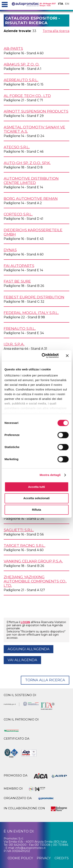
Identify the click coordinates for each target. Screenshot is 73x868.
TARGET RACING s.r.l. (25, 545)
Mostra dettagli (50, 475)
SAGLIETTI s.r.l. (19, 530)
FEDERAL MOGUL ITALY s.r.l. (31, 313)
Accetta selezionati (36, 498)
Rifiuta (36, 510)
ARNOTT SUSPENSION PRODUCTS (36, 111)
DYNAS (10, 250)
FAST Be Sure (17, 281)
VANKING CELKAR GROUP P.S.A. (33, 561)
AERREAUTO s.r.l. (21, 80)
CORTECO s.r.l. (18, 214)
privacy (44, 858)
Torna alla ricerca (56, 31)
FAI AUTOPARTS (19, 266)
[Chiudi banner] (67, 356)
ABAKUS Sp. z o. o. (22, 64)
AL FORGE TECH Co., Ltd (27, 96)
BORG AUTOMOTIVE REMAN (31, 198)
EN (67, 4)
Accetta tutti (36, 487)
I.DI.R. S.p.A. (14, 344)
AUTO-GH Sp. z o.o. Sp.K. (27, 163)
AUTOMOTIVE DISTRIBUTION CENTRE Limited (31, 181)
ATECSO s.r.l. (17, 147)
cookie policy (20, 858)
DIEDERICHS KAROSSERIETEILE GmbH (33, 232)
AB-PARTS (13, 48)
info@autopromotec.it (30, 848)
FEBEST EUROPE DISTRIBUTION (34, 297)
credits (62, 858)
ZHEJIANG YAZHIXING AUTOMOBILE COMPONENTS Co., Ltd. (35, 581)
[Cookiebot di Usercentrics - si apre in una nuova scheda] (44, 356)
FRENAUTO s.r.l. (20, 328)
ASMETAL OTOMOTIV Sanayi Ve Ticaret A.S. (34, 129)
